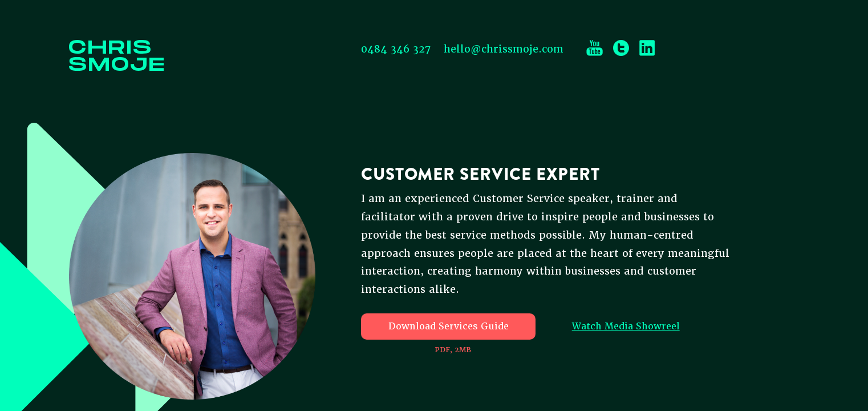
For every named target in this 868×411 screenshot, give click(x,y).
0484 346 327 (396, 49)
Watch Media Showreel (626, 326)
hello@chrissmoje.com (504, 49)
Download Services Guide (449, 326)
